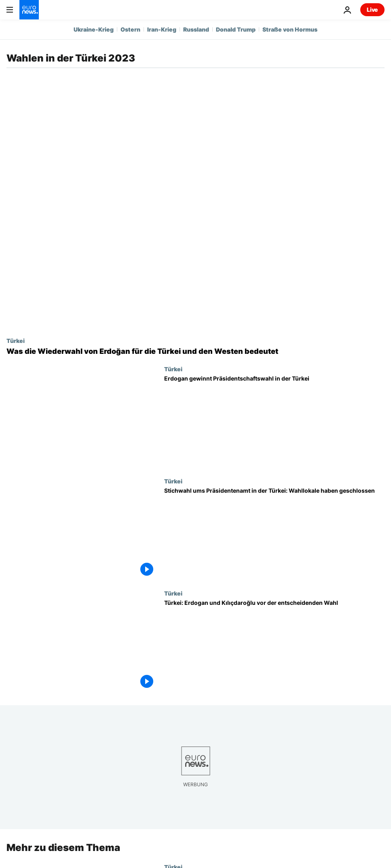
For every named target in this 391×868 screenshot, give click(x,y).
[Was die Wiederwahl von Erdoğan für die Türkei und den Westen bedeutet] (195, 351)
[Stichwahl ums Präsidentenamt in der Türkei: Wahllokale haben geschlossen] (274, 534)
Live (372, 10)
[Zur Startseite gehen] (29, 10)
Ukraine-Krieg (94, 29)
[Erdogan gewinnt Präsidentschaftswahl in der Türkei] (274, 422)
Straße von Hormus (290, 29)
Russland (196, 29)
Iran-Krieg (162, 29)
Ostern (130, 29)
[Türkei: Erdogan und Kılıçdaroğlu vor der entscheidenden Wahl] (274, 646)
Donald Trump (236, 29)
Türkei (16, 340)
